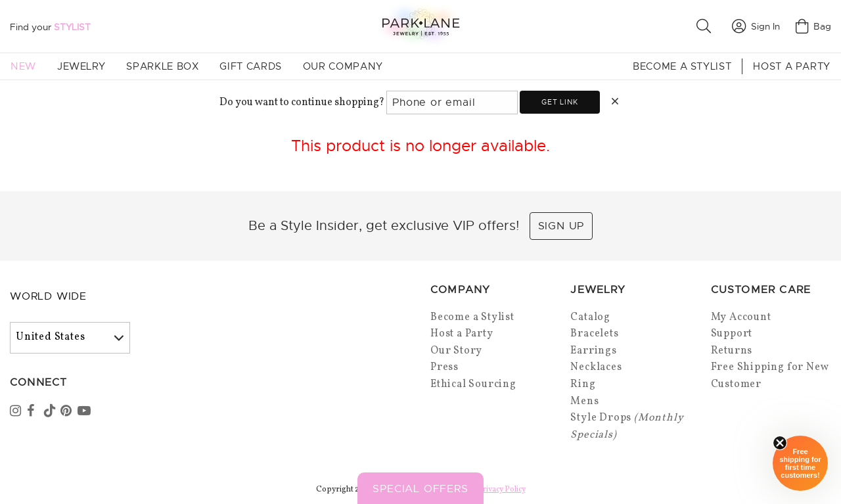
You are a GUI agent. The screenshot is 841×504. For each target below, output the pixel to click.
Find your (50, 27)
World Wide (48, 296)
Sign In (756, 26)
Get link (559, 102)
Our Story (456, 351)
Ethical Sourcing (473, 384)
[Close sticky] (780, 443)
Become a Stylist (682, 66)
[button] (706, 26)
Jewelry (81, 66)
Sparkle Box (162, 66)
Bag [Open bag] (813, 26)
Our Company (343, 66)
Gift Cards (250, 66)
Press (444, 367)
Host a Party (792, 66)
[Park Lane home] (420, 26)
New (23, 66)
